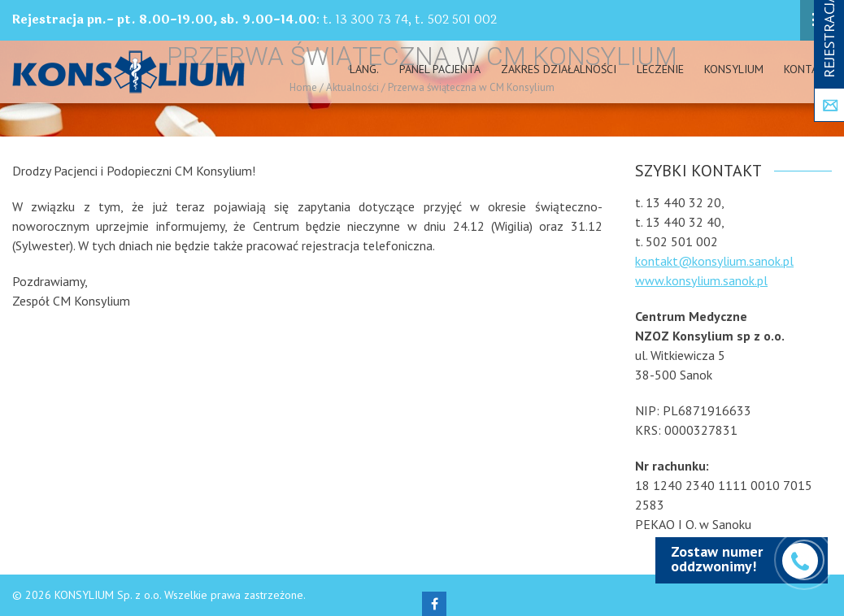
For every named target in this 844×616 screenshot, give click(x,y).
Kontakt (808, 69)
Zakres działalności (559, 69)
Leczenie (660, 69)
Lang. (364, 69)
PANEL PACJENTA (440, 69)
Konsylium (734, 69)
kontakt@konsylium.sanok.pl (714, 261)
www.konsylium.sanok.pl (701, 280)
